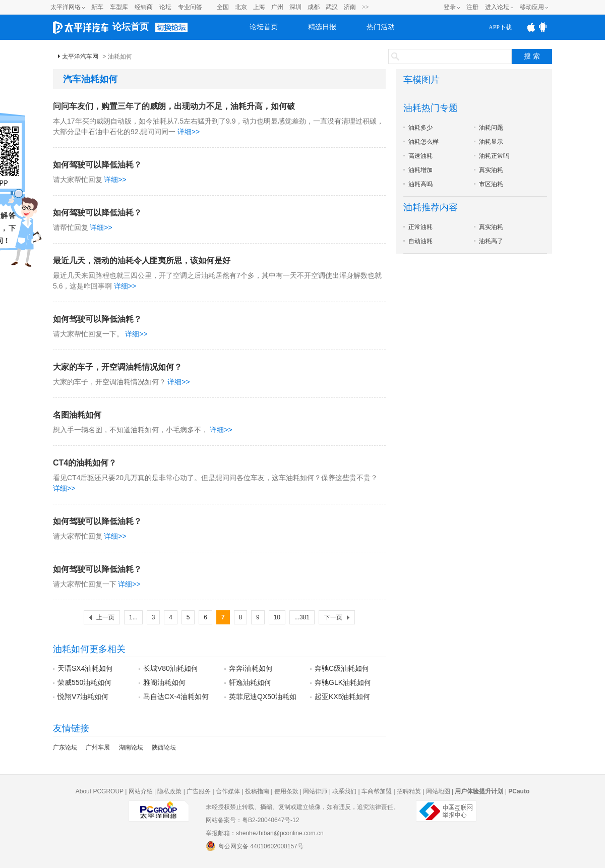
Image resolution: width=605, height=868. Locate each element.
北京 (241, 7)
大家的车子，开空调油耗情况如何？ (117, 367)
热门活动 (381, 27)
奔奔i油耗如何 (251, 668)
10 (277, 617)
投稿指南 (257, 791)
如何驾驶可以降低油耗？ (97, 165)
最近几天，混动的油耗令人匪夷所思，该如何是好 (142, 261)
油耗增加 (420, 170)
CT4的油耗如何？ (85, 463)
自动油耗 (420, 241)
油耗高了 (491, 241)
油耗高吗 (420, 184)
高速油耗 (420, 156)
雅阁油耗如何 (164, 682)
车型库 (119, 7)
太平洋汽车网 (80, 56)
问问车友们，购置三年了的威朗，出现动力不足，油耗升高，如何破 (174, 106)
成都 (314, 7)
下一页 (333, 617)
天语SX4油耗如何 (85, 668)
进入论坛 (497, 7)
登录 (450, 7)
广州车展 (98, 747)
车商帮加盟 (377, 791)
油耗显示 (491, 142)
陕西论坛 (164, 747)
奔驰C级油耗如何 (342, 668)
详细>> (189, 132)
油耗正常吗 (494, 156)
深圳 (295, 7)
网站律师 (315, 791)
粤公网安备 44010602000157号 (255, 846)
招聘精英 (409, 791)
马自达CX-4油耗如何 (176, 697)
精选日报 (322, 27)
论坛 (165, 7)
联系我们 (344, 791)
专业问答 (190, 7)
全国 (223, 7)
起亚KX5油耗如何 (342, 697)
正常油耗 (420, 227)
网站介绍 (141, 791)
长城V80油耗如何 (171, 668)
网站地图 (438, 791)
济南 (350, 7)
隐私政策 (169, 791)
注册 (472, 7)
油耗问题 (491, 128)
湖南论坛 (131, 747)
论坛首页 (131, 27)
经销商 (144, 7)
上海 (259, 7)
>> (366, 7)
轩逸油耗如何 (250, 682)
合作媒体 (228, 791)
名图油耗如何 (77, 415)
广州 (277, 7)
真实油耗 (491, 170)
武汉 (332, 7)
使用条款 (286, 791)
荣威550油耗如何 (84, 682)
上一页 (105, 617)
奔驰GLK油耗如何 (343, 682)
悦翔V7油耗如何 (83, 697)
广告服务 (199, 791)
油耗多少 (420, 128)
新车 (97, 7)
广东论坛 (65, 747)
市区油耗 (491, 184)
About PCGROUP (100, 791)
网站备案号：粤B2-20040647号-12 (252, 820)
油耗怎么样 (423, 142)
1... (133, 617)
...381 (302, 617)
